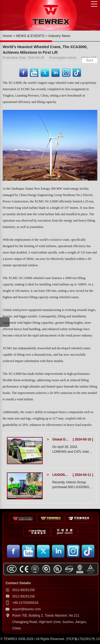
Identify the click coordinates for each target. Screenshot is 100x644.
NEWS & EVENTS (30, 36)
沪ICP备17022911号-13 (83, 639)
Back (90, 60)
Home (7, 36)
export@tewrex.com (27, 609)
